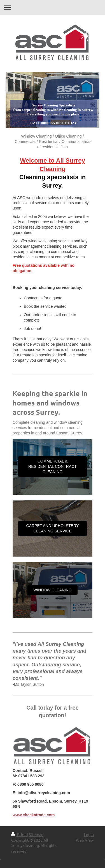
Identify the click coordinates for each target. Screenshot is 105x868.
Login (89, 834)
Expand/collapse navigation (53, 7)
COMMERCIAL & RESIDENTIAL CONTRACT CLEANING (53, 466)
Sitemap (36, 834)
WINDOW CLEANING (53, 590)
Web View (85, 840)
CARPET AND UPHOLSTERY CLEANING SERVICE (53, 528)
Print (19, 834)
